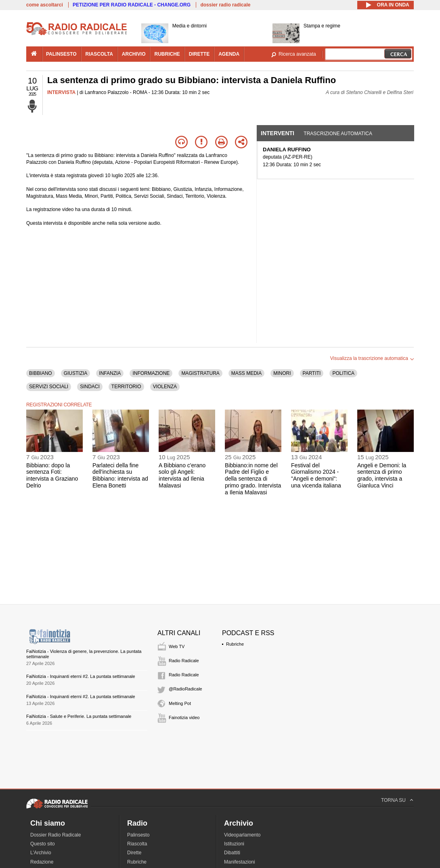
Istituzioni (234, 844)
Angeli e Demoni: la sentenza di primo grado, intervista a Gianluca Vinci (382, 475)
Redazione (42, 862)
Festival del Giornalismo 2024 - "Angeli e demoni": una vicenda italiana (316, 475)
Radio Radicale (184, 661)
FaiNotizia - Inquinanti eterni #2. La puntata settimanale (81, 676)
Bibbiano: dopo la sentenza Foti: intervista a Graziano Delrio (52, 475)
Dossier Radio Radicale (56, 835)
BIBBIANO (41, 373)
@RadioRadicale (185, 689)
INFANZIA (110, 373)
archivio (134, 54)
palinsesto (61, 54)
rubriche (167, 54)
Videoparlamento (242, 835)
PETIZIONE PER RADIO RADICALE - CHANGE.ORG (132, 5)
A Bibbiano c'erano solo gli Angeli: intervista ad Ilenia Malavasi (182, 475)
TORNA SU (393, 800)
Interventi (278, 133)
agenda (229, 54)
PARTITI (312, 373)
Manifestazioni (240, 862)
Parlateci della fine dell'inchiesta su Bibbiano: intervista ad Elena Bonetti (120, 475)
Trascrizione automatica (338, 134)
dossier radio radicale (225, 5)
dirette (199, 54)
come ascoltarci (45, 5)
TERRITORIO (126, 387)
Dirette (134, 853)
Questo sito (43, 844)
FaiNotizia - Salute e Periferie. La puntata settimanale (79, 716)
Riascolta (137, 844)
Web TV (177, 646)
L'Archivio (41, 853)
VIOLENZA (165, 387)
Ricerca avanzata (297, 54)
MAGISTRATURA (200, 373)
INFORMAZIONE (151, 373)
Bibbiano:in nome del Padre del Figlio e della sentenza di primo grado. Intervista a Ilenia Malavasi (253, 479)
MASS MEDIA (246, 373)
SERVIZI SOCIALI (49, 387)
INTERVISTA (61, 92)
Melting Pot (180, 703)
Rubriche (235, 644)
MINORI (282, 373)
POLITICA (343, 373)
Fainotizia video (184, 717)
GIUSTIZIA (76, 373)
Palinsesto (138, 835)
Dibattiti (232, 853)
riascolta (99, 54)
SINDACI (90, 387)
